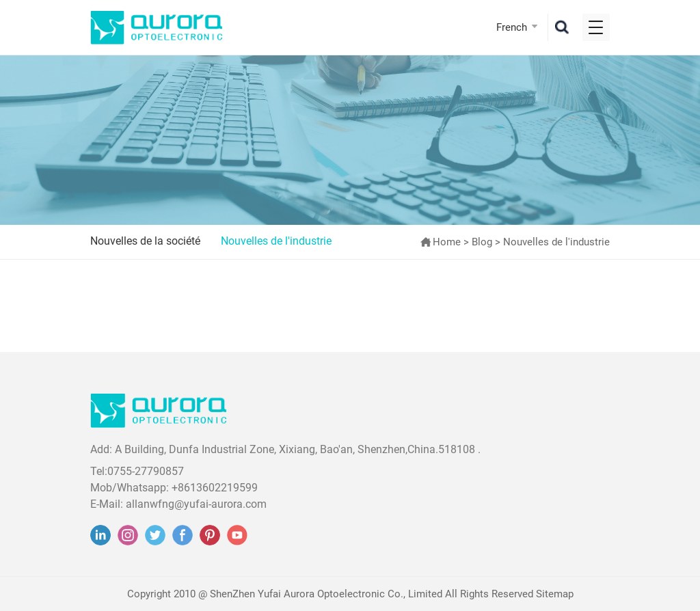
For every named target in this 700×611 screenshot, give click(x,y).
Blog (482, 242)
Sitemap (555, 594)
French (512, 27)
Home (447, 242)
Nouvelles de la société (145, 241)
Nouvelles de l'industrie (276, 241)
